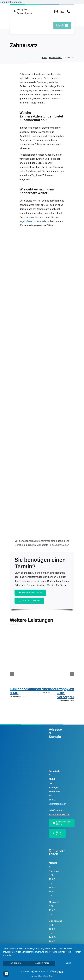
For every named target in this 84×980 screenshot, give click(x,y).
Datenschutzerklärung (46, 976)
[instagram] (56, 11)
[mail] (62, 11)
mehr (68, 963)
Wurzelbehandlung (48, 689)
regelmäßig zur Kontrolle (33, 221)
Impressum (34, 976)
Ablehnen (16, 963)
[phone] (68, 11)
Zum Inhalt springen (11, 2)
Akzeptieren (42, 963)
